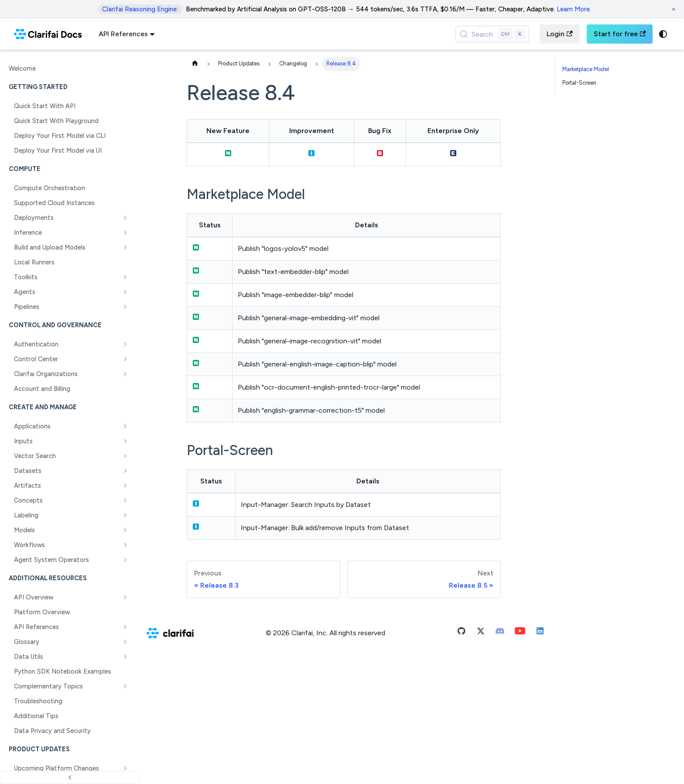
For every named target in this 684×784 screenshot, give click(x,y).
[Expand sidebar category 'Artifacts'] (125, 486)
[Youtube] (520, 633)
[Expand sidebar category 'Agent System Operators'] (125, 560)
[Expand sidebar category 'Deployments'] (125, 218)
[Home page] (195, 64)
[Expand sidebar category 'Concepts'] (125, 500)
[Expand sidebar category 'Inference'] (125, 233)
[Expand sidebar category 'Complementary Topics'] (125, 686)
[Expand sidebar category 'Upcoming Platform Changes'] (125, 768)
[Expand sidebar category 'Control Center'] (125, 359)
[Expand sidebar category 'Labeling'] (125, 515)
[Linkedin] (540, 633)
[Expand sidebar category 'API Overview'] (125, 597)
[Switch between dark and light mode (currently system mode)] (663, 34)
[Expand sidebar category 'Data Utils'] (125, 657)
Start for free (620, 34)
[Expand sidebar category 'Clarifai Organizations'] (125, 374)
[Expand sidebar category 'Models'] (125, 530)
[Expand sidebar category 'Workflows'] (125, 545)
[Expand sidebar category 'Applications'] (125, 426)
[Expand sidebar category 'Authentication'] (125, 344)
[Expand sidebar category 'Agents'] (125, 292)
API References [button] (123, 34)
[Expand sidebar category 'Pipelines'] (125, 307)
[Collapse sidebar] (70, 777)
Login (559, 34)
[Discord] (500, 633)
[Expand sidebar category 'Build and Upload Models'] (125, 247)
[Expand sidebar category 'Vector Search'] (125, 456)
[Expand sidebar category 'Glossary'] (125, 642)
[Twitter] (481, 633)
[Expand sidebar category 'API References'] (125, 627)
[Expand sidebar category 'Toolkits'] (125, 277)
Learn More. (574, 9)
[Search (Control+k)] (492, 34)
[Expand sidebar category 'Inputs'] (125, 441)
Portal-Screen (579, 83)
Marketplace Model (586, 69)
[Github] (462, 633)
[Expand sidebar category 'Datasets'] (125, 471)
